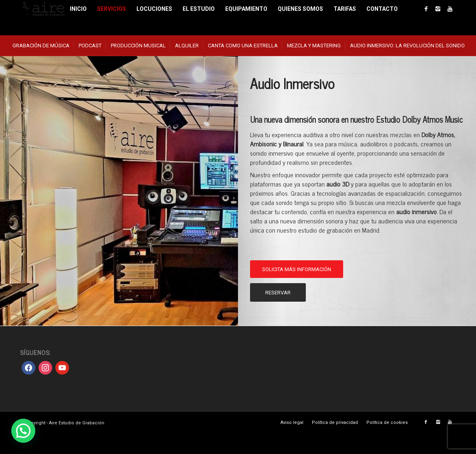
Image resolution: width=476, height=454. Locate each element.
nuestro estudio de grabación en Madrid (328, 230)
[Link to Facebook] (426, 9)
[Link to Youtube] (450, 9)
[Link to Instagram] (438, 9)
